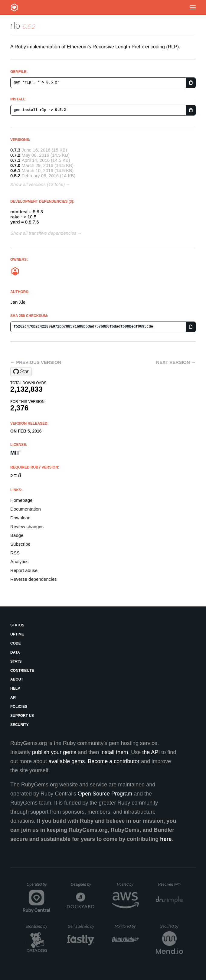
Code (16, 643)
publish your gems (54, 752)
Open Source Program (105, 794)
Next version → (176, 362)
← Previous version (36, 362)
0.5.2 (15, 176)
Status (17, 625)
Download (20, 518)
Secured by (171, 926)
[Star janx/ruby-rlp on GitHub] (21, 372)
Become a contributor (114, 761)
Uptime (17, 634)
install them (114, 752)
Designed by (83, 884)
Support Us (22, 716)
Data (15, 652)
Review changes (27, 526)
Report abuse (24, 570)
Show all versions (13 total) (38, 184)
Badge (17, 535)
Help (15, 688)
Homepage (21, 500)
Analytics (19, 562)
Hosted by (128, 884)
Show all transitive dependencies (43, 233)
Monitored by (38, 926)
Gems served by (81, 926)
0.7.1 (15, 160)
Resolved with (170, 884)
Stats (16, 661)
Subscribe (20, 544)
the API (151, 752)
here (166, 839)
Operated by (38, 887)
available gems (67, 761)
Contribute (22, 671)
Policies (19, 707)
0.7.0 (15, 165)
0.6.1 (15, 170)
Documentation (26, 509)
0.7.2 (15, 155)
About (17, 679)
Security (20, 725)
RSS (15, 553)
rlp (15, 26)
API (13, 697)
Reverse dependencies (33, 579)
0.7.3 (15, 150)
